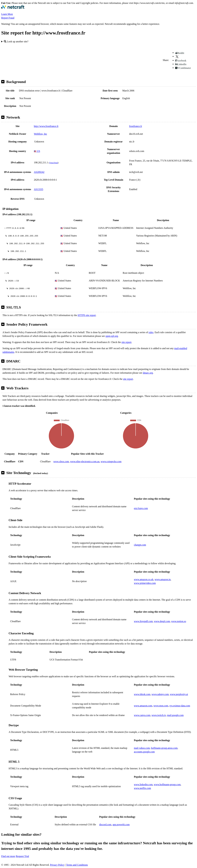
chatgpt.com (140, 545)
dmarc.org (148, 373)
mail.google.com (175, 715)
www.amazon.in (163, 579)
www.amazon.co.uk (144, 579)
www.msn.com (161, 706)
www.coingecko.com (111, 461)
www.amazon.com (143, 706)
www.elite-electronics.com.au (85, 461)
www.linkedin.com (143, 784)
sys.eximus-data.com (180, 706)
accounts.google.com (144, 752)
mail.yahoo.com (142, 748)
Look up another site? (16, 41)
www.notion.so (179, 621)
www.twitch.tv (159, 715)
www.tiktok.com (142, 694)
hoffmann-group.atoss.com (164, 748)
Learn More (7, 14)
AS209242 (39, 172)
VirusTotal (54, 163)
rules (151, 332)
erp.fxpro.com (141, 508)
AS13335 (38, 189)
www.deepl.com (162, 621)
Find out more (8, 856)
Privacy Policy (57, 865)
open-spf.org (112, 336)
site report (126, 342)
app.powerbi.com (121, 825)
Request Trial (22, 856)
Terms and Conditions (77, 865)
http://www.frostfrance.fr (46, 126)
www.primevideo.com (145, 583)
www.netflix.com (142, 788)
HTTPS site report (87, 315)
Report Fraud (8, 18)
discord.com (105, 825)
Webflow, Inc (40, 134)
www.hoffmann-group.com (167, 784)
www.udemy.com (160, 694)
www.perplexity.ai (179, 694)
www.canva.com (142, 715)
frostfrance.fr (136, 126)
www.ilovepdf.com (143, 621)
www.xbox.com (61, 461)
